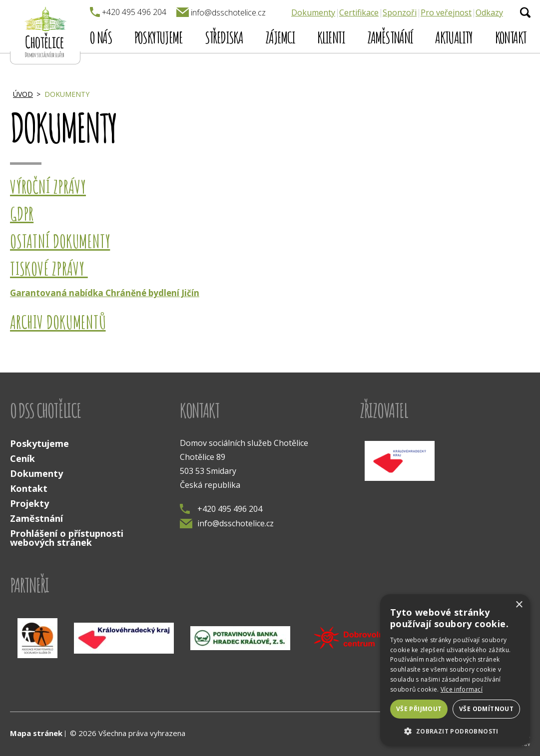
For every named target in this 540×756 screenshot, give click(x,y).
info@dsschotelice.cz (227, 523)
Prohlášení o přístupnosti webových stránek (67, 538)
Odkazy (489, 12)
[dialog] (455, 670)
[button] (455, 731)
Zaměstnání (390, 37)
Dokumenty (313, 12)
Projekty (29, 503)
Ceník (22, 458)
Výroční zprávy (48, 187)
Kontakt (511, 37)
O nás (101, 37)
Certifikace (359, 12)
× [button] (519, 605)
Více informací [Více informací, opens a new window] (462, 689)
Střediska (224, 37)
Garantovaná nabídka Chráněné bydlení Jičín (105, 293)
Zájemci (280, 37)
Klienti (331, 37)
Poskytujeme (158, 37)
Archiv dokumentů (58, 322)
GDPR (22, 214)
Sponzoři (400, 12)
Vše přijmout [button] (419, 709)
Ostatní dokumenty (60, 241)
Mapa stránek (36, 733)
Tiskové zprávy (49, 269)
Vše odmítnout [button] (486, 709)
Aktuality (454, 37)
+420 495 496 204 (221, 509)
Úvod (23, 94)
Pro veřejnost (446, 12)
